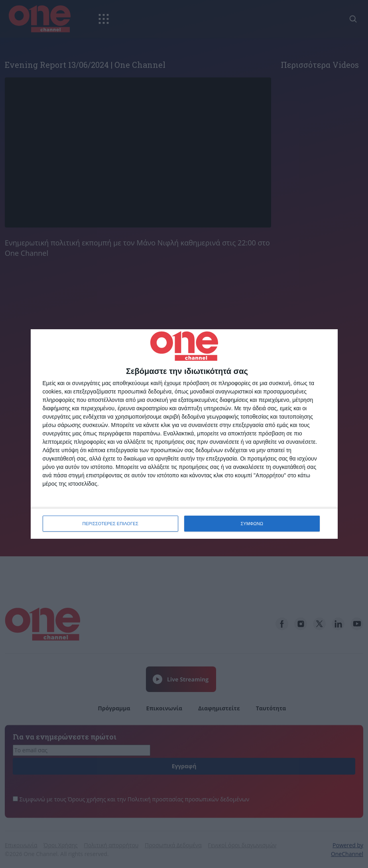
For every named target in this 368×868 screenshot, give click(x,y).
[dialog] (184, 434)
